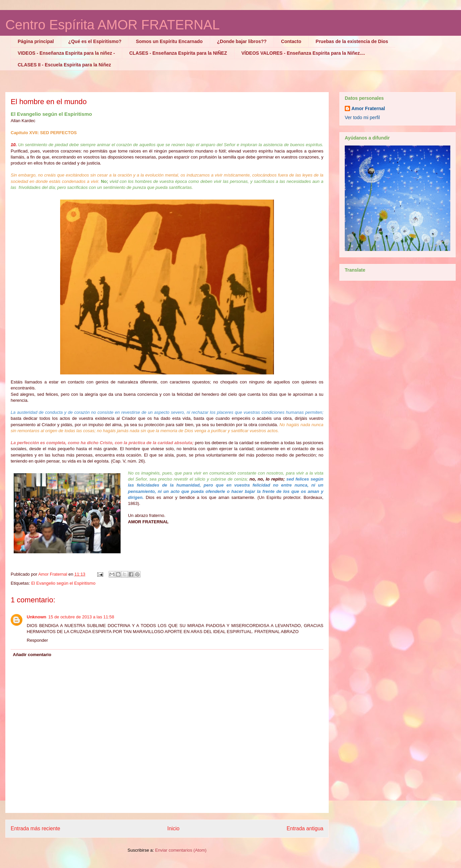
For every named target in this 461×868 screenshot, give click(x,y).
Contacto (291, 41)
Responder (37, 640)
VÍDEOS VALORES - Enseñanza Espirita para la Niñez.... (303, 53)
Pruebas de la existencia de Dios (352, 41)
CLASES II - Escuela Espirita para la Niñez (64, 65)
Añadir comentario (32, 655)
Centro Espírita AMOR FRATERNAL (113, 25)
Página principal (36, 41)
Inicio (173, 828)
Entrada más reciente (35, 828)
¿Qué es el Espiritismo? (95, 41)
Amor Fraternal (368, 108)
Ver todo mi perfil (362, 117)
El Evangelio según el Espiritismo (63, 583)
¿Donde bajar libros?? (242, 41)
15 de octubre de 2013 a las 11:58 (81, 617)
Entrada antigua (305, 828)
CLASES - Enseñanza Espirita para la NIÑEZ (178, 53)
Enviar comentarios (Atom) (181, 850)
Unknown (37, 617)
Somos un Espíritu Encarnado (169, 41)
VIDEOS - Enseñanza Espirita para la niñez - (66, 53)
